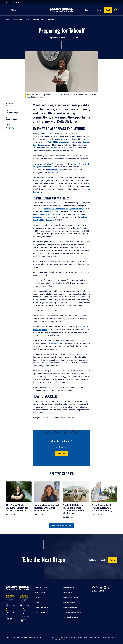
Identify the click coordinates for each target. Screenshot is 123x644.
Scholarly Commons (41, 607)
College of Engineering (52, 211)
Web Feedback (112, 638)
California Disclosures (71, 617)
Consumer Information (71, 597)
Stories (51, 20)
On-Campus (16, 2)
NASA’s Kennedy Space (64, 148)
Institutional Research (70, 607)
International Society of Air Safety (64, 209)
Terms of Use (102, 638)
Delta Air (58, 343)
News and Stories (39, 20)
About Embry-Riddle (21, 20)
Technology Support (59, 639)
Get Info (88, 10)
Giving (37, 602)
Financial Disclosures (70, 602)
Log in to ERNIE (99, 591)
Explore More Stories (62, 525)
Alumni (37, 597)
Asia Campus (24, 609)
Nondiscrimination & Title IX (69, 638)
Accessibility (56, 638)
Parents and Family (41, 587)
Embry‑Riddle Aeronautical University (62, 142)
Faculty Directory (40, 592)
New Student (46, 214)
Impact (8, 106)
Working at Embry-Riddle (71, 612)
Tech (55, 387)
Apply (112, 560)
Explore (61, 453)
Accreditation (68, 592)
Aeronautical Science (55, 170)
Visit (99, 10)
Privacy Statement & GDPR (88, 638)
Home (8, 20)
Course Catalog (40, 612)
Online (8, 2)
